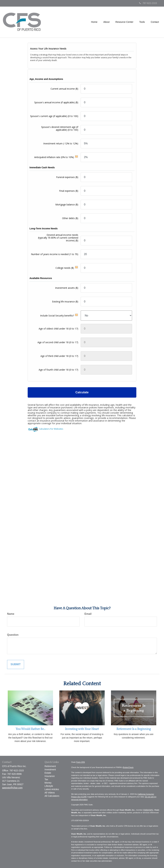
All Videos (50, 793)
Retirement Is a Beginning (134, 729)
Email (88, 614)
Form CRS (81, 762)
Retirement (50, 766)
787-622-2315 (148, 3)
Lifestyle (49, 786)
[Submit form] (16, 664)
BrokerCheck (128, 767)
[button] (106, 22)
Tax (46, 779)
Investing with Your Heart (82, 729)
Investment (50, 770)
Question (13, 635)
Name (11, 614)
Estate (48, 773)
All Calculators (52, 796)
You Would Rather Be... (30, 729)
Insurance (50, 776)
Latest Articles (52, 789)
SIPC (151, 810)
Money (48, 783)
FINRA (146, 810)
